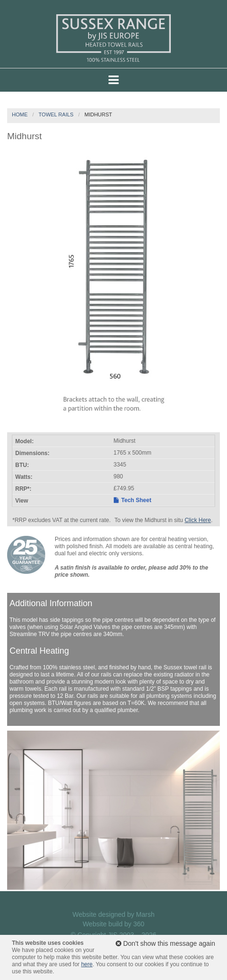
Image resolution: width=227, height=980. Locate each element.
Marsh (145, 914)
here (87, 964)
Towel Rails (56, 114)
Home (20, 114)
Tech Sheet (133, 500)
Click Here (198, 520)
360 (139, 924)
